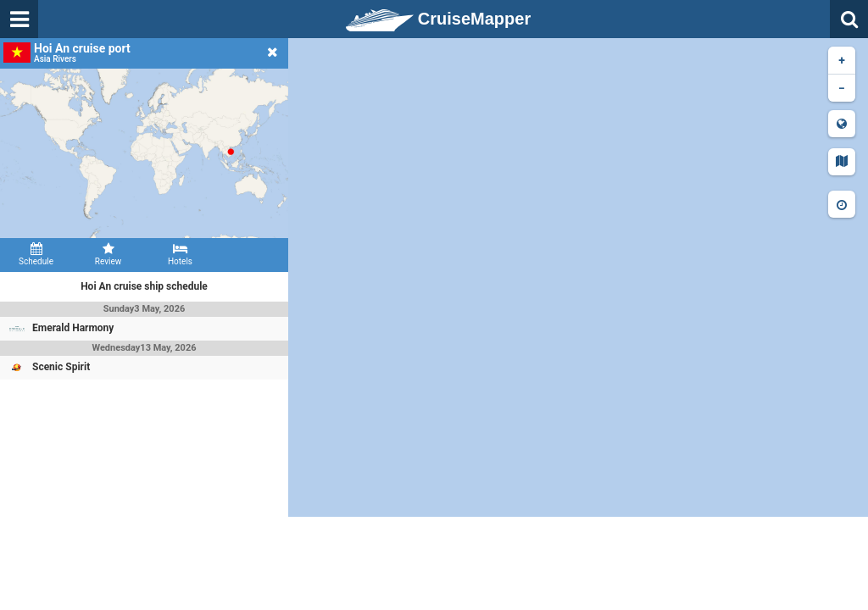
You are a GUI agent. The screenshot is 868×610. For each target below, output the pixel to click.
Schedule (36, 254)
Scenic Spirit (61, 367)
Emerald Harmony (73, 328)
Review (108, 254)
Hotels (180, 254)
